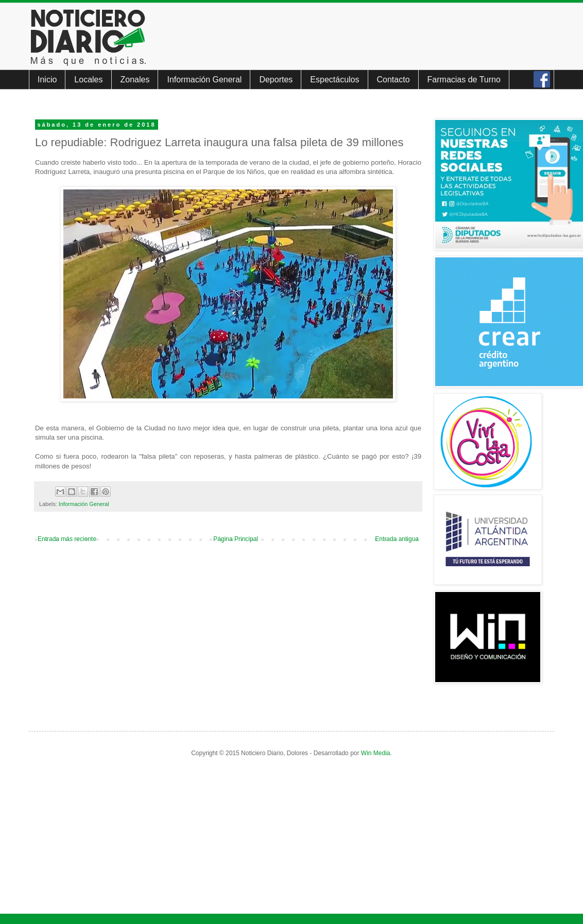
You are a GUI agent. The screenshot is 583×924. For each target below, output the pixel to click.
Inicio (47, 80)
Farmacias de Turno (464, 80)
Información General (204, 80)
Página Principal (236, 539)
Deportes (276, 80)
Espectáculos (335, 80)
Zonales (135, 80)
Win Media (376, 753)
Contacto (393, 80)
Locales (88, 80)
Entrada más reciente (67, 539)
